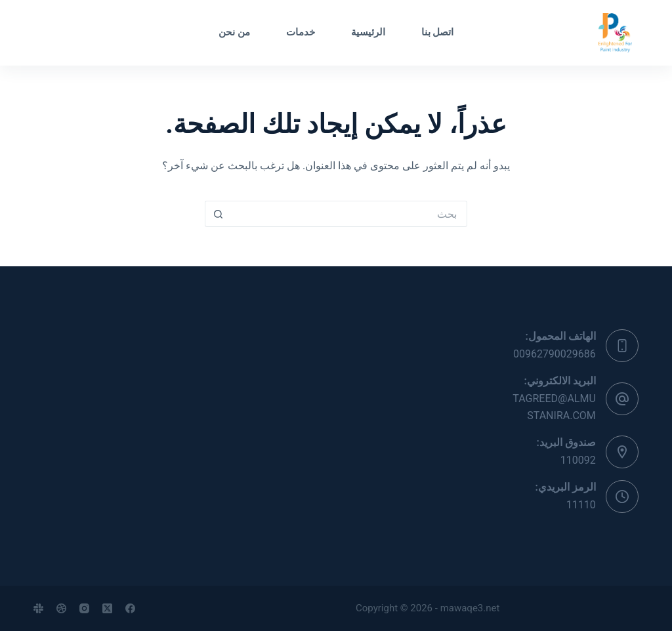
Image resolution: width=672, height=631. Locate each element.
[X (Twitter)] (107, 608)
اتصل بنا (438, 32)
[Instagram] (84, 608)
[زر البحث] (218, 214)
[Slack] (38, 608)
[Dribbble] (61, 608)
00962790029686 (555, 354)
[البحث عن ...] (349, 214)
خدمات (301, 32)
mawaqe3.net (470, 608)
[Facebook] (130, 608)
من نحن (234, 32)
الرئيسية (368, 32)
